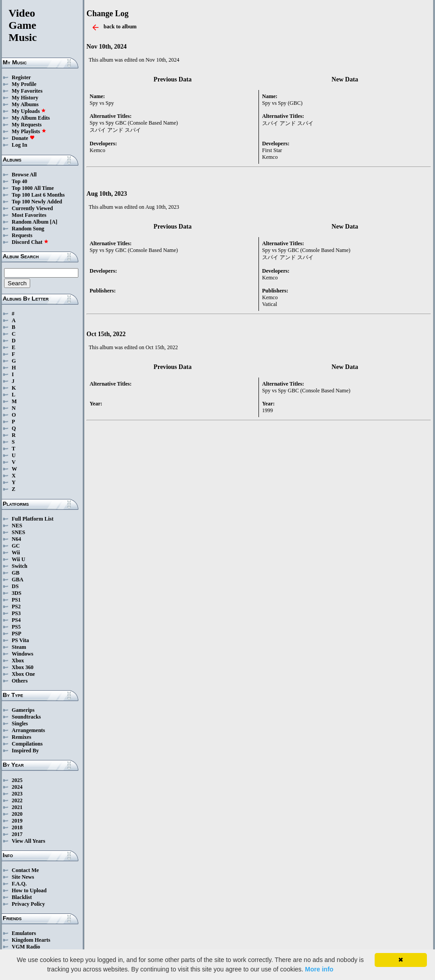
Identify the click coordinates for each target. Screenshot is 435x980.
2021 (17, 807)
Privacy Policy (28, 904)
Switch (20, 566)
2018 (17, 827)
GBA (18, 580)
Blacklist (22, 897)
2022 (17, 800)
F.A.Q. (19, 884)
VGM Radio (26, 947)
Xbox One (23, 674)
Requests (22, 235)
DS (15, 586)
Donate (23, 138)
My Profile (24, 84)
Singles (20, 724)
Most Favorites (29, 215)
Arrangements (28, 730)
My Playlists (29, 131)
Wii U (18, 559)
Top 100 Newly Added (37, 202)
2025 (17, 780)
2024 (17, 787)
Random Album (30, 222)
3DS (16, 593)
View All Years (28, 841)
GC (16, 546)
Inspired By (25, 751)
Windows (23, 654)
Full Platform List (33, 519)
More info (319, 969)
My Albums (25, 104)
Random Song (28, 229)
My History (25, 98)
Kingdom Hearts (31, 940)
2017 (17, 834)
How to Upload (29, 890)
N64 (16, 539)
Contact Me (25, 870)
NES (17, 526)
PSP (16, 634)
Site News (23, 877)
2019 (17, 821)
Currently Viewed (32, 208)
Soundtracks (26, 717)
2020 (17, 814)
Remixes (21, 737)
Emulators (24, 933)
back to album (120, 27)
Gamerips (23, 710)
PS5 (16, 627)
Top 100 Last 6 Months (38, 195)
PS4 (16, 620)
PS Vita (20, 640)
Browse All (24, 175)
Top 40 (20, 181)
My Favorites (27, 91)
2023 (17, 794)
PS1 (16, 600)
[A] (54, 222)
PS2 (16, 607)
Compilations (27, 744)
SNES (18, 532)
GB (16, 573)
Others (20, 681)
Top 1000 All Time (33, 188)
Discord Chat (30, 242)
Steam (19, 647)
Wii (16, 553)
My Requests (27, 125)
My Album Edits (31, 118)
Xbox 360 (23, 667)
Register (21, 77)
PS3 (16, 613)
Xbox (18, 661)
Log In (19, 145)
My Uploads (29, 111)
